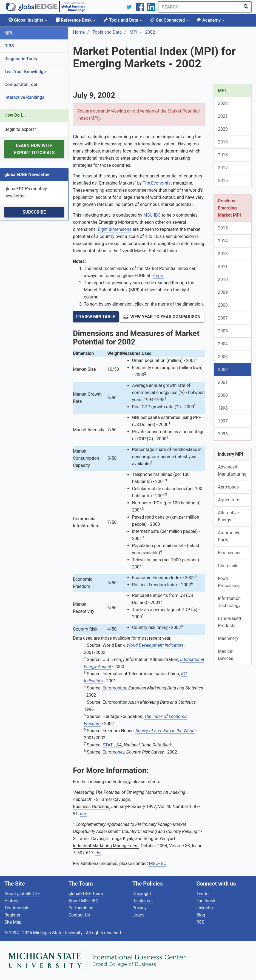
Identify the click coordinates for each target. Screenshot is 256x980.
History (11, 901)
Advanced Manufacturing (232, 471)
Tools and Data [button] (123, 20)
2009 (223, 292)
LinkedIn (205, 908)
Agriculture (229, 500)
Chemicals (228, 566)
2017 (223, 168)
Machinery (228, 638)
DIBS (9, 46)
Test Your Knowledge (25, 72)
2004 (223, 344)
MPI (8, 33)
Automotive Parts (229, 536)
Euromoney (113, 752)
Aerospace (228, 487)
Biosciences (230, 553)
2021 (223, 116)
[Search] (199, 7)
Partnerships (81, 908)
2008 (223, 305)
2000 (223, 395)
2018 (223, 155)
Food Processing (229, 582)
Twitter (203, 894)
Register (12, 915)
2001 (223, 382)
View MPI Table (96, 317)
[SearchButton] (246, 7)
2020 (223, 129)
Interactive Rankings (24, 97)
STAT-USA (112, 745)
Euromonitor (114, 688)
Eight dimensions (115, 229)
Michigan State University (58, 933)
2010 (223, 279)
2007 (223, 318)
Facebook (206, 901)
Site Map (13, 922)
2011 (223, 267)
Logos (138, 915)
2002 (223, 370)
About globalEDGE (22, 894)
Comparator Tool (21, 84)
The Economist (157, 183)
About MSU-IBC (84, 901)
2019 (223, 142)
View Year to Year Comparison (162, 317)
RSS (200, 922)
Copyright (142, 894)
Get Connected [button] (169, 20)
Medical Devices (226, 655)
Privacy (140, 908)
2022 (223, 103)
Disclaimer (143, 901)
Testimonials (17, 908)
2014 (223, 241)
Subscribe (34, 212)
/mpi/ (158, 276)
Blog (201, 915)
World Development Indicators (155, 645)
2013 (223, 254)
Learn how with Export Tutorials (34, 149)
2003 (223, 357)
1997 (223, 421)
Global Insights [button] (28, 20)
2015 (223, 228)
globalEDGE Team (86, 894)
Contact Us (79, 915)
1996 (223, 434)
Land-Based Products (229, 622)
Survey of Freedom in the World (165, 731)
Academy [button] (211, 20)
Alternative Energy (228, 516)
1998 (223, 408)
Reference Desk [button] (75, 20)
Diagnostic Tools (21, 59)
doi (83, 814)
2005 (223, 331)
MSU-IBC (153, 215)
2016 (223, 181)
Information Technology (229, 602)
